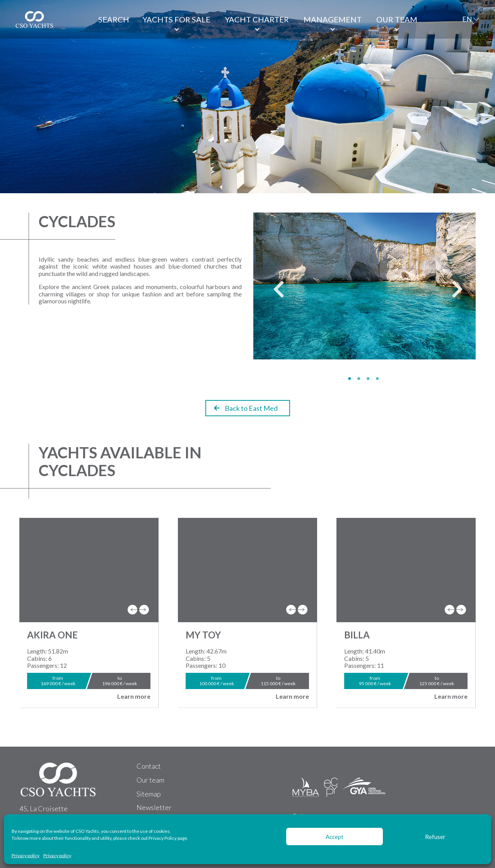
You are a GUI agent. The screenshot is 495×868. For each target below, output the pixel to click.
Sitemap (149, 794)
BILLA (357, 635)
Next (451, 293)
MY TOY (203, 635)
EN (467, 19)
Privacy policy (26, 856)
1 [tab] (351, 379)
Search (114, 19)
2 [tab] (360, 379)
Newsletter (154, 807)
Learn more (134, 696)
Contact (149, 766)
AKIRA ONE (52, 635)
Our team (397, 19)
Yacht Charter (257, 19)
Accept (335, 837)
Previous (273, 293)
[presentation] (132, 610)
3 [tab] (369, 379)
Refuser (435, 837)
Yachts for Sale (177, 19)
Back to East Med (246, 408)
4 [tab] (379, 379)
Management (333, 19)
